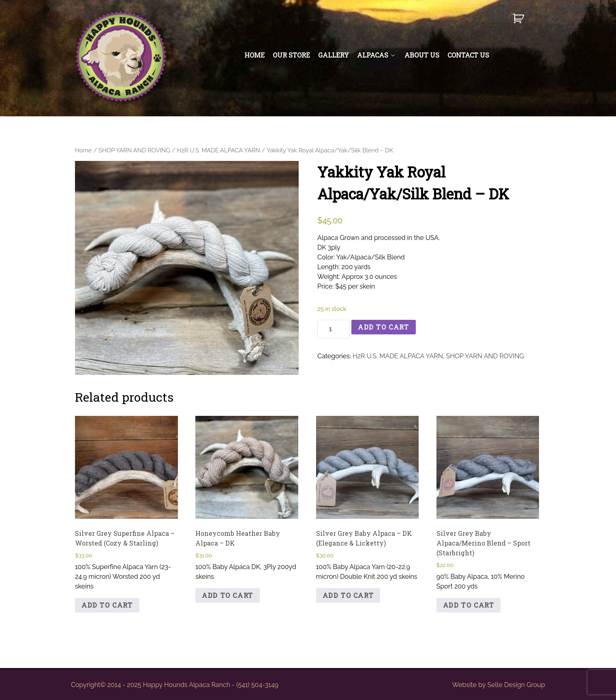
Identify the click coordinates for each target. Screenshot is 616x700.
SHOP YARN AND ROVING (134, 150)
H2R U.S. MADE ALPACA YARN (218, 150)
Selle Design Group (516, 685)
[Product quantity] (334, 329)
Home (83, 150)
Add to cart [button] (107, 605)
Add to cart (384, 327)
